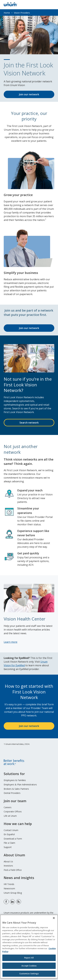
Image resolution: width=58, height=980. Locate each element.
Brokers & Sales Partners (16, 789)
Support (8, 847)
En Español (9, 834)
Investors (8, 866)
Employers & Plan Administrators (20, 785)
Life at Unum (10, 816)
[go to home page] (11, 5)
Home (7, 13)
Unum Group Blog (13, 893)
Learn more (11, 642)
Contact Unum (11, 830)
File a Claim (9, 843)
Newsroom (9, 888)
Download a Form (13, 839)
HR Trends (9, 884)
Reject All (29, 958)
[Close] (54, 918)
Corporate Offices (13, 811)
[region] (29, 947)
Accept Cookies (29, 966)
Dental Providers (12, 793)
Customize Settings (29, 974)
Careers (8, 807)
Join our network (29, 94)
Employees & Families (15, 780)
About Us (8, 861)
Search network (29, 423)
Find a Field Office (13, 870)
